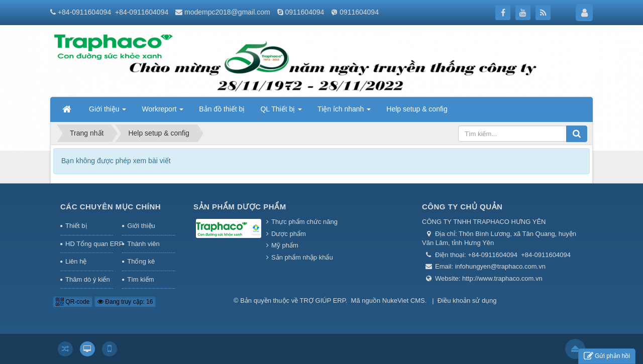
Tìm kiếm (140, 279)
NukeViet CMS (404, 300)
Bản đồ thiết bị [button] (222, 109)
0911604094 (304, 12)
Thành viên (143, 244)
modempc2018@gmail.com (227, 12)
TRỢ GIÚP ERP (323, 300)
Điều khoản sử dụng (467, 300)
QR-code (73, 302)
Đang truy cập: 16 (125, 302)
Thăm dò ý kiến (88, 279)
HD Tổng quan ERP (89, 244)
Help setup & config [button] (417, 109)
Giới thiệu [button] (108, 112)
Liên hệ (76, 261)
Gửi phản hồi (607, 356)
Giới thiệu (141, 226)
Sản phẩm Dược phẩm (240, 207)
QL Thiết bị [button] (281, 112)
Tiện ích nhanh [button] (344, 112)
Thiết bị (76, 226)
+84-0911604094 (84, 12)
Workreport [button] (163, 112)
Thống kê (141, 261)
